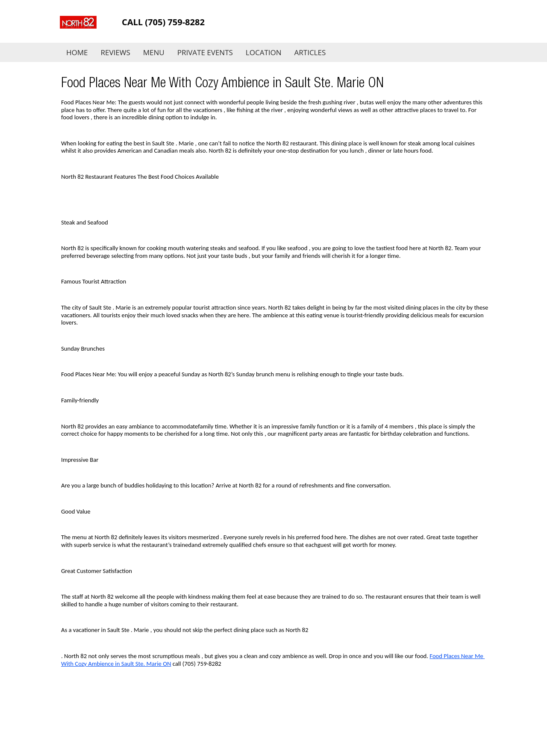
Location (264, 52)
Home (77, 52)
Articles (310, 52)
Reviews (116, 52)
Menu (154, 52)
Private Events (205, 52)
